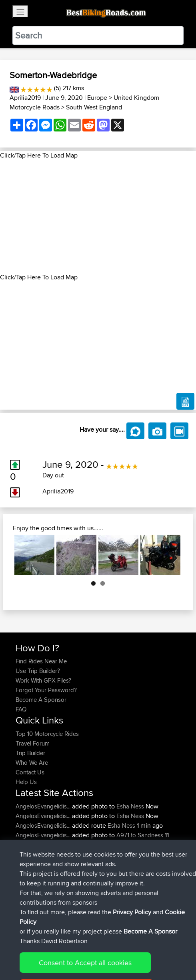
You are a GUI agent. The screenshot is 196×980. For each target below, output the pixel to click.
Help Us (26, 782)
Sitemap (90, 949)
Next (170, 555)
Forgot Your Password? (46, 690)
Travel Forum (33, 743)
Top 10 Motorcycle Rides (47, 734)
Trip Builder (30, 753)
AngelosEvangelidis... (43, 806)
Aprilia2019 (25, 98)
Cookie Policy (163, 949)
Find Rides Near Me (41, 661)
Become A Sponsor (41, 700)
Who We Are (32, 763)
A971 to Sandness (140, 835)
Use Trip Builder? (38, 671)
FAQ (21, 709)
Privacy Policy (123, 949)
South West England (94, 107)
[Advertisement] (98, 216)
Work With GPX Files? (43, 680)
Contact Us (30, 772)
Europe (97, 98)
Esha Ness (130, 806)
